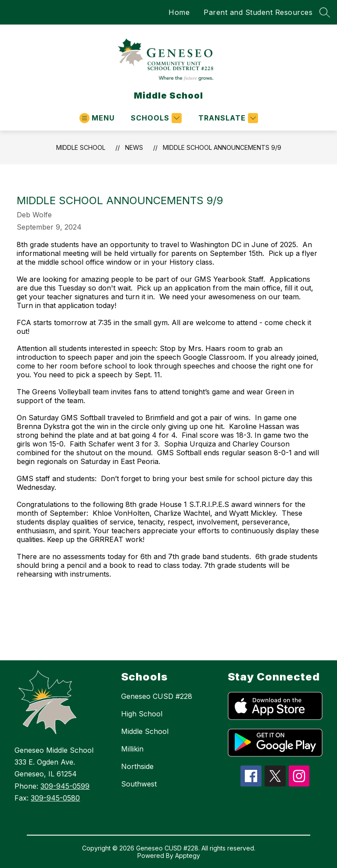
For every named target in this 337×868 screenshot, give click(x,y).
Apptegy (188, 856)
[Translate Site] (227, 118)
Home (179, 12)
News (134, 147)
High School (142, 714)
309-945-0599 (65, 786)
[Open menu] (97, 118)
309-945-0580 (55, 798)
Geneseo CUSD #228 (157, 696)
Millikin (132, 749)
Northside (137, 766)
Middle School (81, 147)
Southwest (139, 784)
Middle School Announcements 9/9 (222, 147)
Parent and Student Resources (258, 12)
